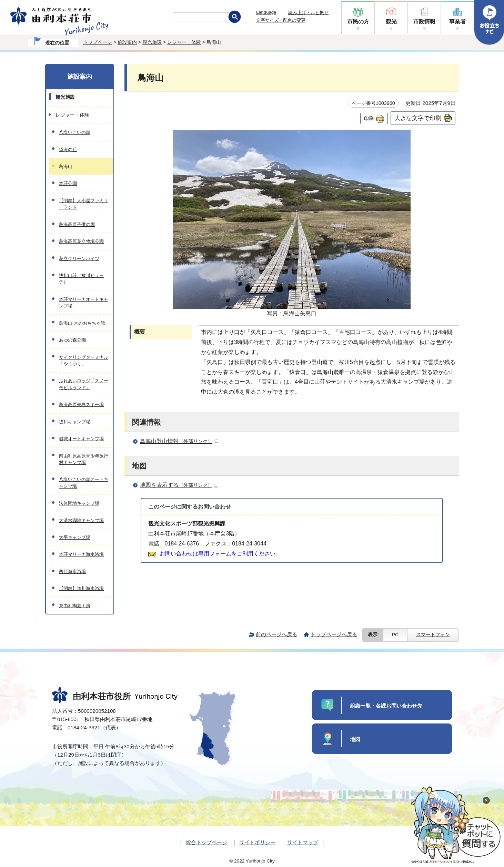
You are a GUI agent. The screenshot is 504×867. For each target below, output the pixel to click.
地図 (355, 739)
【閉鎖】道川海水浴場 (81, 588)
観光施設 (152, 42)
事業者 (457, 22)
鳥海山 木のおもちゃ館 (82, 323)
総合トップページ (206, 842)
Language (266, 12)
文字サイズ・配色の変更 (281, 20)
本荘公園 (68, 183)
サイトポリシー (257, 842)
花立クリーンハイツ (79, 259)
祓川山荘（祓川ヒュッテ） (81, 279)
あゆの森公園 (72, 340)
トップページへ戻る (334, 634)
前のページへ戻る (276, 634)
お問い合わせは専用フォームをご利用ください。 (220, 554)
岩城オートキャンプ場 (81, 439)
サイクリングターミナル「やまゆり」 (84, 361)
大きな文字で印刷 (418, 118)
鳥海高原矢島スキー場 (81, 405)
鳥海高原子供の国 (77, 224)
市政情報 (424, 22)
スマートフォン (433, 635)
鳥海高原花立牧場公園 (81, 241)
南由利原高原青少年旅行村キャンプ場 (84, 459)
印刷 (369, 118)
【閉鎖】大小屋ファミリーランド (84, 204)
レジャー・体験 (184, 42)
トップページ (98, 42)
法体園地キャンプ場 (79, 503)
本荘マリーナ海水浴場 (81, 554)
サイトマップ (303, 842)
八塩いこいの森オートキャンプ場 (84, 483)
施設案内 (127, 42)
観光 (391, 22)
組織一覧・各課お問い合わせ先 (386, 706)
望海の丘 (68, 150)
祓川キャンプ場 (75, 422)
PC (395, 635)
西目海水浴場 (72, 572)
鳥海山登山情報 (179, 441)
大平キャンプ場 (75, 537)
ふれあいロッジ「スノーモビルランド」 (84, 384)
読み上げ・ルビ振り (308, 13)
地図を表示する (179, 485)
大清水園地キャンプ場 (81, 520)
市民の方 (358, 22)
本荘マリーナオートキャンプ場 (84, 303)
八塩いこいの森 (75, 132)
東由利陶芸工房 (75, 606)
